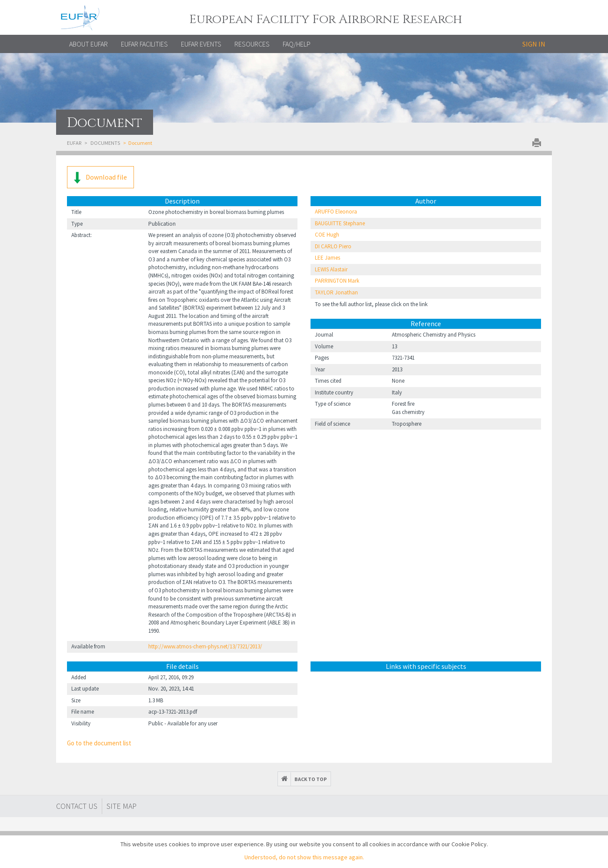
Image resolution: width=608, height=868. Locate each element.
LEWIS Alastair (331, 269)
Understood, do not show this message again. (304, 857)
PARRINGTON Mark (337, 281)
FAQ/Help (297, 44)
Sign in (534, 44)
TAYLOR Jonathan (336, 292)
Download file (100, 178)
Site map (122, 806)
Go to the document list (99, 743)
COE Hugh (327, 235)
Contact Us (77, 806)
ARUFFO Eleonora (336, 212)
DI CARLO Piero (333, 246)
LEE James (327, 258)
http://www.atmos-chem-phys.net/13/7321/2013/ (205, 646)
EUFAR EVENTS (201, 44)
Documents (105, 143)
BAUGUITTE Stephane (340, 223)
